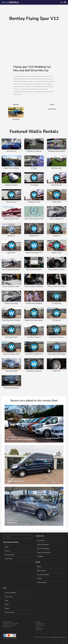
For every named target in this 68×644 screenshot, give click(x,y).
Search (7, 604)
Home (7, 547)
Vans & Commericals (43, 545)
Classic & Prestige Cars (44, 552)
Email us (7, 608)
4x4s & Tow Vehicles (43, 549)
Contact (39, 578)
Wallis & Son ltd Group (59, 637)
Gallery (39, 567)
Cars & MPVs (41, 541)
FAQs (6, 601)
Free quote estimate (43, 575)
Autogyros (40, 556)
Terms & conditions (10, 593)
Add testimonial (42, 582)
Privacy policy (9, 597)
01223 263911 (10, 612)
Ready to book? (42, 571)
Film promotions (10, 555)
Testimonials (8, 559)
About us (8, 551)
